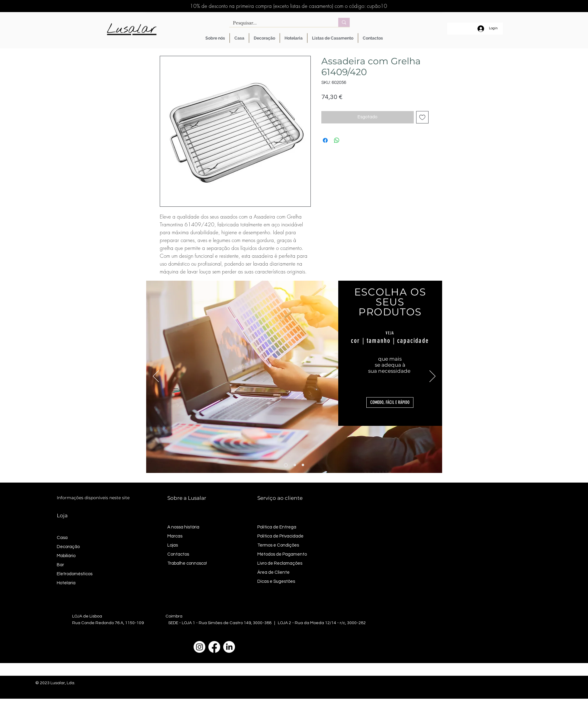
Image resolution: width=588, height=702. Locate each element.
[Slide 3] (303, 465)
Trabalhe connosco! (187, 563)
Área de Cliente (273, 572)
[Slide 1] (286, 465)
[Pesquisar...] (279, 23)
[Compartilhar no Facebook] (325, 140)
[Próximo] (432, 377)
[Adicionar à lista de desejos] (422, 117)
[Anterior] (156, 377)
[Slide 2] (295, 465)
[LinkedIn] (229, 647)
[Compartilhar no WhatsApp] (337, 140)
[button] (390, 402)
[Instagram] (199, 647)
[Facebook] (214, 647)
